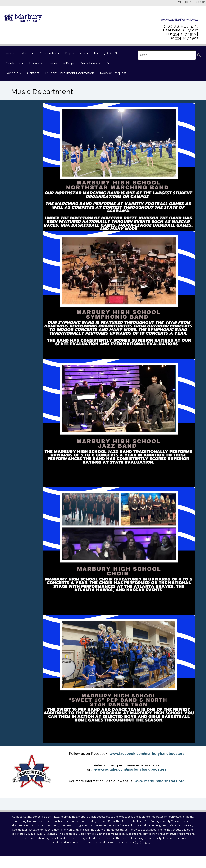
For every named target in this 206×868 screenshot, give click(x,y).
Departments (77, 53)
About (27, 53)
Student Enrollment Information (70, 73)
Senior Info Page (61, 63)
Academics (49, 53)
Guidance (15, 63)
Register (199, 2)
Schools (13, 73)
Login (184, 2)
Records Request (113, 73)
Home (11, 53)
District (111, 63)
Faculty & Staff (106, 53)
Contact (33, 73)
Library (36, 63)
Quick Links (90, 63)
